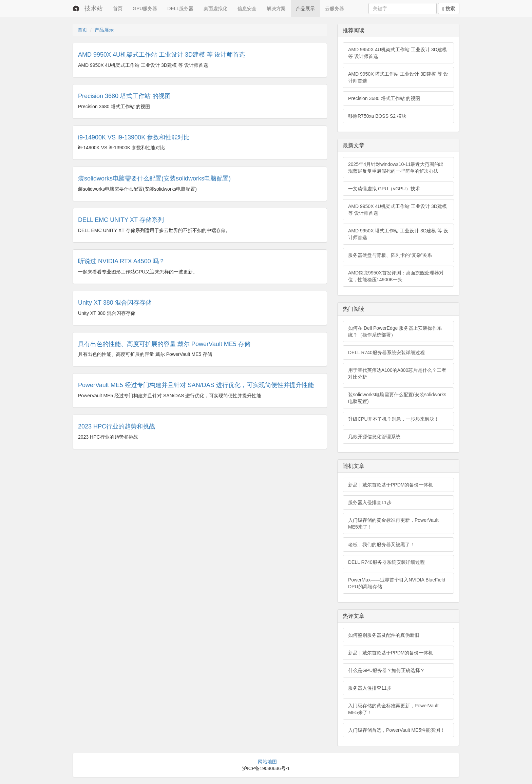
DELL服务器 (180, 8)
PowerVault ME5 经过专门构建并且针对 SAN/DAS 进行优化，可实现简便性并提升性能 (196, 385)
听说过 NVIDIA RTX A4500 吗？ (121, 261)
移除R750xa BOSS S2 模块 (377, 116)
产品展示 (305, 8)
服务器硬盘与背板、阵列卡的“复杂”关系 (390, 255)
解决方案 (276, 8)
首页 (118, 8)
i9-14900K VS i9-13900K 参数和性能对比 (134, 137)
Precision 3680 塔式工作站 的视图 (124, 96)
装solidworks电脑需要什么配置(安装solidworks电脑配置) (154, 178)
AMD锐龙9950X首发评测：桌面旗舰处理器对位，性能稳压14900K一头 (396, 276)
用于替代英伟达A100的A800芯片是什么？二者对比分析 (397, 374)
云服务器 (335, 8)
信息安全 (247, 8)
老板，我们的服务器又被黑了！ (381, 544)
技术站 (94, 8)
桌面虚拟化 (215, 8)
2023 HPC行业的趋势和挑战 (117, 426)
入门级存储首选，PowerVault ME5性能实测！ (396, 730)
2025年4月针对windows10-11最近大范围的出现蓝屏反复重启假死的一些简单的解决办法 (396, 168)
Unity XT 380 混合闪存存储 (115, 303)
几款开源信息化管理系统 (374, 437)
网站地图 (267, 762)
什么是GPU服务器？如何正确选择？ (386, 670)
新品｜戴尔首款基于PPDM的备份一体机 (391, 485)
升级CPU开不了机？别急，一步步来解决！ (394, 419)
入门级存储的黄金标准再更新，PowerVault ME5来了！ (393, 523)
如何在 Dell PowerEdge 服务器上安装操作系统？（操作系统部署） (395, 331)
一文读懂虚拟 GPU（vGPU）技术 (384, 189)
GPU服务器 (145, 8)
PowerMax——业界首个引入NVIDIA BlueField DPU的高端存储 (397, 583)
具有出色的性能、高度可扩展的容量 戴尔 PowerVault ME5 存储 (164, 344)
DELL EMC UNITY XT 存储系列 (121, 220)
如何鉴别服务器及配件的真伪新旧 (384, 635)
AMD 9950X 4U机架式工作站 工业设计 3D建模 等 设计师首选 (161, 55)
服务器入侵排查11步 (370, 502)
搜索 (449, 9)
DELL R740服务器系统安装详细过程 (386, 352)
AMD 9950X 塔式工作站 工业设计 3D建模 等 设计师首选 (398, 77)
